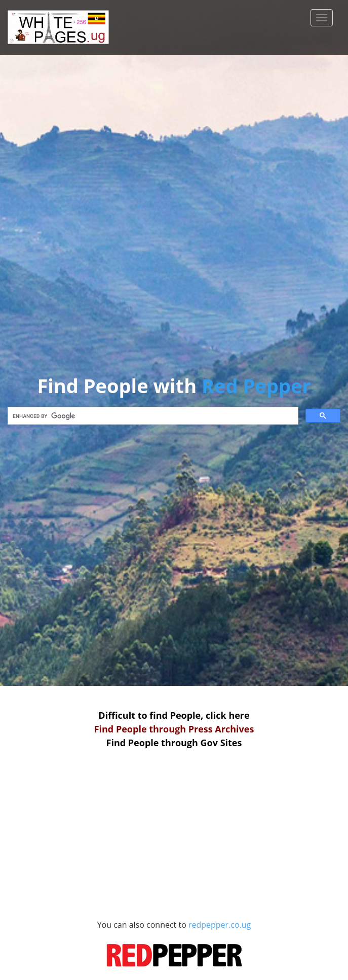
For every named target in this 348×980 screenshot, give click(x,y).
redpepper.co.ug (177, 949)
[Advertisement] (174, 832)
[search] (152, 416)
